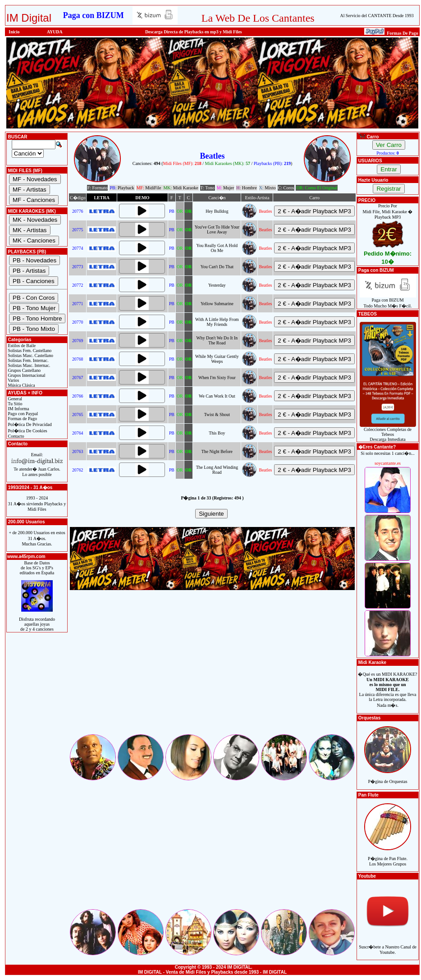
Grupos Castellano (24, 370)
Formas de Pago (22, 419)
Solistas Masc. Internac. (28, 365)
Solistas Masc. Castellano (30, 355)
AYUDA (55, 32)
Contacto (16, 436)
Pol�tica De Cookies (27, 431)
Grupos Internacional (26, 375)
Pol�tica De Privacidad (29, 424)
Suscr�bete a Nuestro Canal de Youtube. (388, 945)
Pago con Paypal (22, 414)
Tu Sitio (14, 404)
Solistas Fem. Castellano (29, 350)
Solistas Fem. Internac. (27, 360)
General (14, 399)
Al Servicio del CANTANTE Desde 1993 (377, 16)
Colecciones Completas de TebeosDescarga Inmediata (388, 432)
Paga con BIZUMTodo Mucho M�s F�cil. (388, 301)
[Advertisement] (212, 670)
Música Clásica (21, 385)
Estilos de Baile (21, 346)
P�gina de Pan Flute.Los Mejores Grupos (388, 856)
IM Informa (18, 409)
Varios (13, 380)
